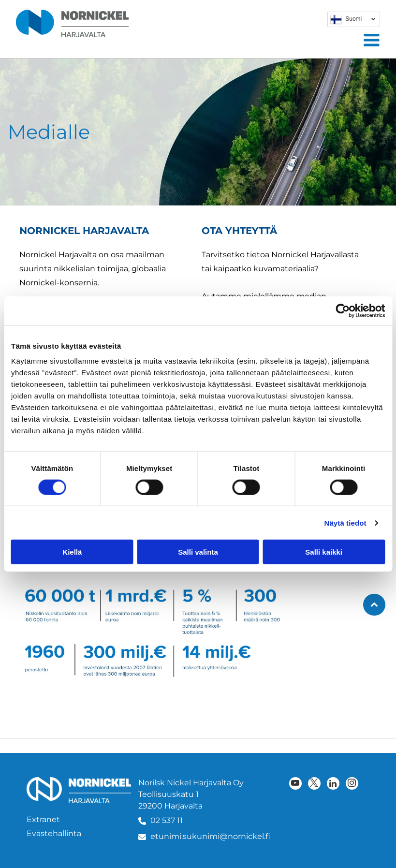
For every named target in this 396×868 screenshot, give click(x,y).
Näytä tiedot (345, 522)
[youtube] (295, 785)
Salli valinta (198, 552)
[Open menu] (372, 40)
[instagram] (352, 785)
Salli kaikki (324, 552)
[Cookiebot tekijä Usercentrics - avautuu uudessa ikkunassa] (343, 310)
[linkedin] (333, 785)
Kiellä (72, 552)
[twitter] (314, 785)
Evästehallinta (54, 833)
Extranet (43, 819)
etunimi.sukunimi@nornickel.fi (210, 836)
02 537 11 (167, 820)
